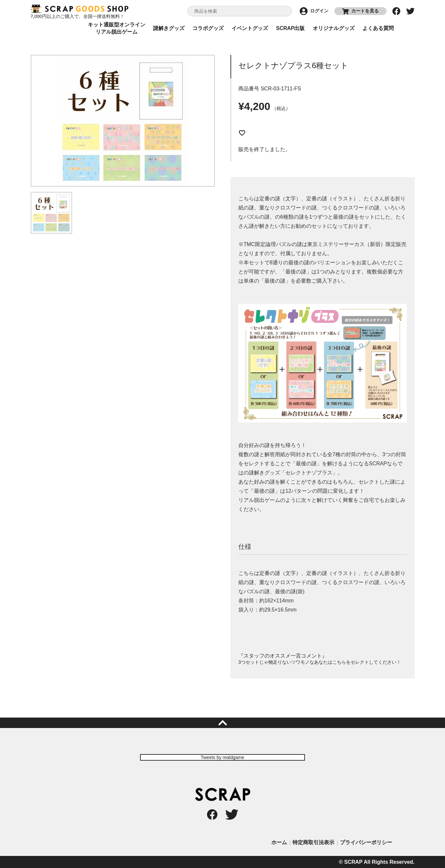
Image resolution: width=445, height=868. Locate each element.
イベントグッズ (250, 28)
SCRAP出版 (290, 28)
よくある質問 (378, 28)
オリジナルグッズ (334, 28)
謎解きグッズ (169, 28)
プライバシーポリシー (366, 842)
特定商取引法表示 (313, 842)
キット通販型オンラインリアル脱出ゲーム (117, 28)
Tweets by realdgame (222, 757)
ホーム (279, 842)
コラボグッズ (208, 28)
